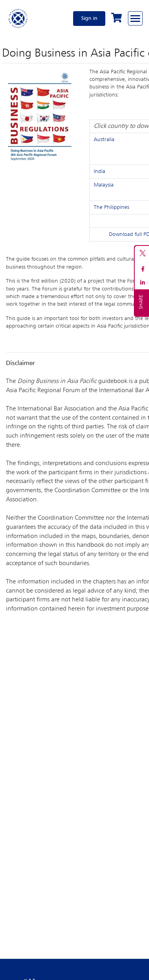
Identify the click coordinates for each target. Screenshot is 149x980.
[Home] (18, 18)
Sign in (89, 18)
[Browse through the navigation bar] (135, 18)
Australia (104, 139)
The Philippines (111, 207)
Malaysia (104, 185)
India (100, 171)
